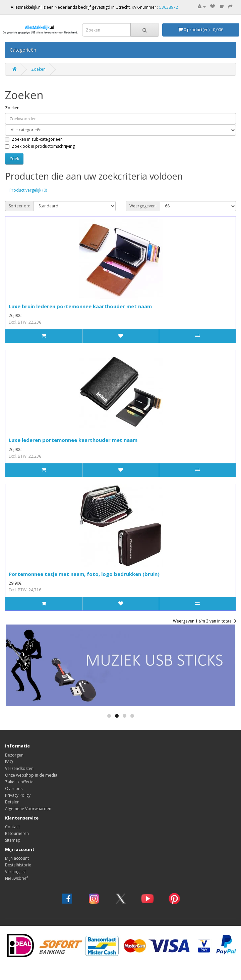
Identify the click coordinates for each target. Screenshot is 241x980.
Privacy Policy (18, 795)
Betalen (12, 802)
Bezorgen (14, 755)
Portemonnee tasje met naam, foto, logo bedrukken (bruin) (84, 574)
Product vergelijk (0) (28, 190)
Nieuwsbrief (16, 878)
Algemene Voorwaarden (28, 809)
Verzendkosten (19, 768)
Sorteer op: (19, 206)
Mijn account (17, 858)
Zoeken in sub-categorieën (34, 139)
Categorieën (23, 50)
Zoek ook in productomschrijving (40, 146)
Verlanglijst (15, 872)
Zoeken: (13, 108)
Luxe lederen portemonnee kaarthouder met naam (73, 440)
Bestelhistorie (18, 865)
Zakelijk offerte (19, 782)
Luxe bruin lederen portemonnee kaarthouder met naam (80, 306)
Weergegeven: (143, 206)
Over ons (14, 789)
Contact (12, 827)
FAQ (9, 762)
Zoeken (38, 69)
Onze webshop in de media (31, 775)
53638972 (169, 7)
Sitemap (13, 840)
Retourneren (17, 833)
